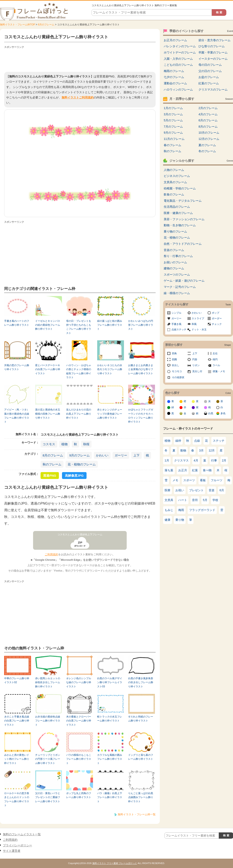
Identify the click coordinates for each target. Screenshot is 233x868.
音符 (195, 500)
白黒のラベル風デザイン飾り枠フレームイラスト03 (110, 682)
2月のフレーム (208, 108)
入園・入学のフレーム (178, 59)
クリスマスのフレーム (213, 90)
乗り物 (180, 520)
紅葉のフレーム (209, 83)
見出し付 (197, 371)
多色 (223, 413)
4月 (196, 460)
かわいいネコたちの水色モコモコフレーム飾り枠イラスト (110, 369)
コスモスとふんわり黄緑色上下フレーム (80, 535)
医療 (167, 490)
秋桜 (86, 444)
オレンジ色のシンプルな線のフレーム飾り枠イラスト (79, 682)
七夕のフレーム (174, 77)
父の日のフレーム (210, 71)
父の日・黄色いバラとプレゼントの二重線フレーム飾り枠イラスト (48, 797)
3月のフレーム (173, 114)
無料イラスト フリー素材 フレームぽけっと (115, 863)
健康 (167, 520)
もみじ (169, 510)
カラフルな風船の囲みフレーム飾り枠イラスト (110, 759)
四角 (174, 353)
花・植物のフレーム (82, 464)
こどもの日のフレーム (178, 65)
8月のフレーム (46, 25)
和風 (194, 324)
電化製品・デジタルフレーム (183, 201)
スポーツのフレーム (177, 275)
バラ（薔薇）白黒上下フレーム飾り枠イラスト (110, 797)
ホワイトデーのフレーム (180, 52)
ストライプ (198, 318)
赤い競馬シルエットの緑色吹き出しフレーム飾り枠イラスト (48, 682)
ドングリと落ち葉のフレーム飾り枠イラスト (141, 757)
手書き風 (176, 324)
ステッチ (219, 441)
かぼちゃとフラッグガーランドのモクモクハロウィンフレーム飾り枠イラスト (141, 416)
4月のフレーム (208, 114)
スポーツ (189, 480)
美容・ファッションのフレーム (184, 219)
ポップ (216, 313)
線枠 (178, 441)
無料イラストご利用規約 (78, 97)
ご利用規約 (51, 554)
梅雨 (181, 510)
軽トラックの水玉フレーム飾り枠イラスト (110, 719)
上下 (136, 455)
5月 (205, 500)
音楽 (212, 490)
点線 (197, 441)
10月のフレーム (209, 133)
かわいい (102, 455)
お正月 (183, 470)
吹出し (176, 365)
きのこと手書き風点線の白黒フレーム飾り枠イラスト (17, 721)
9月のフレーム (79, 455)
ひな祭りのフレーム (212, 46)
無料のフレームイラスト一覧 (22, 834)
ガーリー (121, 455)
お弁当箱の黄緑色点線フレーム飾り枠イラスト (48, 721)
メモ (175, 480)
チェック (217, 324)
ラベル (216, 365)
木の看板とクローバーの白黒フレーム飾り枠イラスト (79, 721)
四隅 (174, 359)
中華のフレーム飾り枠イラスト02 (17, 680)
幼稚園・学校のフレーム (180, 188)
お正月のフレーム (175, 40)
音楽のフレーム (174, 250)
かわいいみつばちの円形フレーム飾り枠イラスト (141, 325)
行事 (214, 460)
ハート (183, 500)
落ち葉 (169, 470)
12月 (212, 450)
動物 (183, 450)
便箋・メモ (219, 371)
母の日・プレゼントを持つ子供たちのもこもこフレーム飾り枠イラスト (79, 327)
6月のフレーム (208, 120)
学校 (215, 500)
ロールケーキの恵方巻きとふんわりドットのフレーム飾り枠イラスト (17, 799)
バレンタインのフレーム (180, 46)
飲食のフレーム (174, 194)
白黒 (211, 413)
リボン (196, 365)
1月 (167, 460)
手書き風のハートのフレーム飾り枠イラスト (17, 323)
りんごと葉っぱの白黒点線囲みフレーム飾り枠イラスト (141, 797)
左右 (215, 353)
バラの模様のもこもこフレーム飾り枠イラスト (79, 759)
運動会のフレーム (175, 83)
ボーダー (217, 318)
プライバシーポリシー (17, 845)
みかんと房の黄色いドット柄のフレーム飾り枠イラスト (17, 759)
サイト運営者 (12, 851)
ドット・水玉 (199, 330)
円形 (195, 359)
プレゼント (196, 490)
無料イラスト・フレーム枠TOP (17, 25)
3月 (201, 450)
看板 (203, 480)
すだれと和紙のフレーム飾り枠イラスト (141, 719)
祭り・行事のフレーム (178, 256)
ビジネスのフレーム (177, 176)
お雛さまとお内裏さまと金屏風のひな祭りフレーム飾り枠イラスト (141, 369)
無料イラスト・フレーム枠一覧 (137, 814)
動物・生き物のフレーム (180, 225)
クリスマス (181, 460)
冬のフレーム (207, 151)
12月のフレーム (209, 139)
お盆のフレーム (209, 77)
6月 (222, 490)
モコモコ (177, 371)
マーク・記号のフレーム (180, 287)
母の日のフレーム (210, 65)
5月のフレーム (173, 120)
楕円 (215, 359)
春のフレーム (172, 145)
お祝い (180, 490)
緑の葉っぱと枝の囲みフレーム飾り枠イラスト (110, 325)
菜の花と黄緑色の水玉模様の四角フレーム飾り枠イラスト (48, 414)
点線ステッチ (179, 330)
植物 (64, 444)
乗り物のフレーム (175, 231)
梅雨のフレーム (174, 71)
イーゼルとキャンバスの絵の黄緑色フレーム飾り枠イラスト (48, 325)
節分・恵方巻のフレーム (214, 40)
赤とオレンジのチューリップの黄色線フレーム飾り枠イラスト (110, 414)
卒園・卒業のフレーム (213, 52)
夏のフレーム (207, 145)
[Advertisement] (80, 59)
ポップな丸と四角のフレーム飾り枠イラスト (79, 795)
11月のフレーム (174, 139)
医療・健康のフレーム (178, 213)
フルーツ (217, 480)
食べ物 (207, 470)
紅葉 (195, 470)
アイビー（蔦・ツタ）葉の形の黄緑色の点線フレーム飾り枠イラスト (17, 416)
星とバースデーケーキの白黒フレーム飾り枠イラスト (48, 369)
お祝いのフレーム (175, 262)
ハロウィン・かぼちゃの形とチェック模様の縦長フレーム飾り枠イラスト (79, 371)
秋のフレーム (52, 464)
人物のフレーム (174, 170)
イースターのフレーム (213, 59)
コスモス (49, 444)
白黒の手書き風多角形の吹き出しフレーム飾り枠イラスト (141, 682)
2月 (224, 460)
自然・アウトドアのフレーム (183, 244)
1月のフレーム (173, 108)
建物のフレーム (174, 268)
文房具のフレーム (175, 182)
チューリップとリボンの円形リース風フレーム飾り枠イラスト (48, 759)
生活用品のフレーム (177, 207)
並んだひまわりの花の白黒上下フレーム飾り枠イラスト (79, 414)
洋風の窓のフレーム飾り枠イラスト (17, 367)
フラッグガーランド (202, 510)
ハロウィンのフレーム (178, 90)
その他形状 (178, 377)
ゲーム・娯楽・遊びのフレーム (184, 281)
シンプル (176, 313)
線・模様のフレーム (177, 293)
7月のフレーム (173, 127)
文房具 (169, 500)
